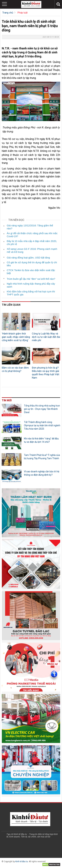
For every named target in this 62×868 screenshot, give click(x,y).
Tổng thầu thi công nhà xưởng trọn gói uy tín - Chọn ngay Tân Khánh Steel (42, 409)
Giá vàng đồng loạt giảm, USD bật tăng (28, 258)
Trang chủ (8, 13)
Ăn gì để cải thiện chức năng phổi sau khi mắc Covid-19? (32, 235)
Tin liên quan (11, 305)
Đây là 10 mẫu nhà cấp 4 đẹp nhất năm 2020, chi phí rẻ (32, 243)
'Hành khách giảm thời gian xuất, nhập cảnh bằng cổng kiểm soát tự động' (16, 337)
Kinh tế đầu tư (22, 862)
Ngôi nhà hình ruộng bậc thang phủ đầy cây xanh (31, 285)
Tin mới (7, 400)
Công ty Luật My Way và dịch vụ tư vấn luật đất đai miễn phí (46, 337)
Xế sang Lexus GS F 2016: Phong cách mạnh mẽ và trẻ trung (32, 250)
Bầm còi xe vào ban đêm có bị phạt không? (15, 369)
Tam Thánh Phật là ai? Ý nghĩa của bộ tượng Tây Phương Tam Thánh (42, 457)
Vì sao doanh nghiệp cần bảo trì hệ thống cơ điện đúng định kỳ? (42, 473)
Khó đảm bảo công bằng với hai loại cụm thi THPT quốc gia (31, 293)
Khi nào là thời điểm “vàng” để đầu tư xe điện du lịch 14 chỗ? (41, 440)
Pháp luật (23, 13)
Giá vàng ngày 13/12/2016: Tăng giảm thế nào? (30, 227)
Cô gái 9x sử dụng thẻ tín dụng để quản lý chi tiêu (32, 264)
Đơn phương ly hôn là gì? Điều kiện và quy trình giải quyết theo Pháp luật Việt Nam (46, 373)
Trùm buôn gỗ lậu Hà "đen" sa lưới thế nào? (31, 279)
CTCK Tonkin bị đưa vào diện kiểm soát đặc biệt (31, 272)
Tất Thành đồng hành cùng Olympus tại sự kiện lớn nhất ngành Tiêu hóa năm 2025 (42, 425)
